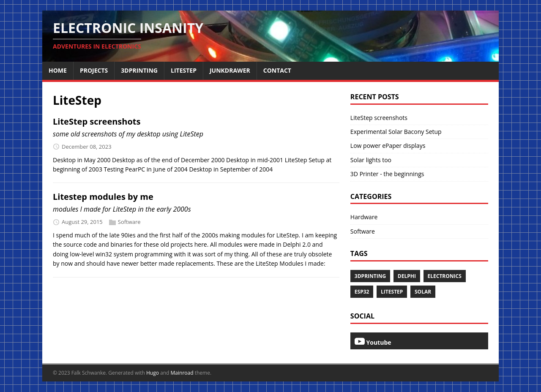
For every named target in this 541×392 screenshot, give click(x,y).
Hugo (153, 373)
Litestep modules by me (103, 197)
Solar (423, 292)
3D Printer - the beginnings (387, 174)
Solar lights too (371, 160)
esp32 (362, 292)
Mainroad (182, 373)
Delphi (407, 276)
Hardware (364, 217)
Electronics (445, 276)
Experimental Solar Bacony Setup (396, 132)
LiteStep (392, 292)
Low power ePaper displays (388, 146)
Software (129, 222)
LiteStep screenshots (97, 121)
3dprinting (370, 276)
